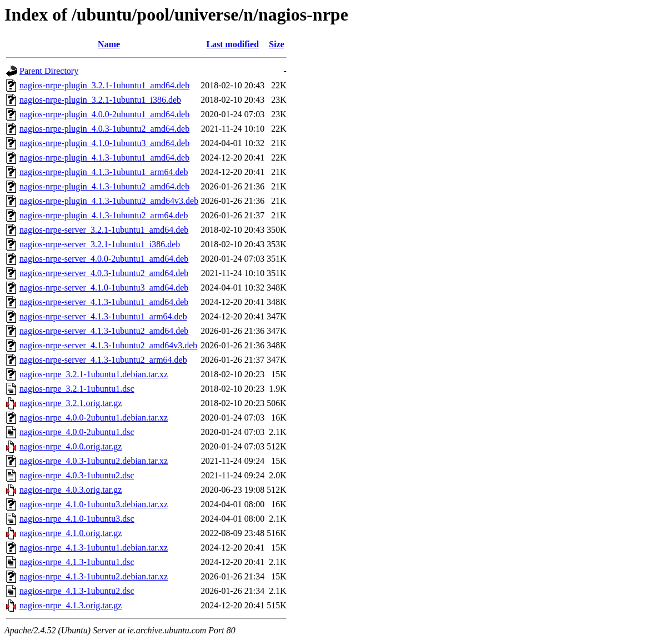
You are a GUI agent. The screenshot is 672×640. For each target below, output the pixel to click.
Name (109, 44)
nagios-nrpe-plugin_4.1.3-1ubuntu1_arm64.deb (104, 172)
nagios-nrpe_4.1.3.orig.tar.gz (71, 605)
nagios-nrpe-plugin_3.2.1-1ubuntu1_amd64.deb (104, 85)
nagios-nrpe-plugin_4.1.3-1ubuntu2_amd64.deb (104, 186)
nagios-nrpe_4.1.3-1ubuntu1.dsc (77, 562)
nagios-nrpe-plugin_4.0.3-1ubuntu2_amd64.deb (104, 129)
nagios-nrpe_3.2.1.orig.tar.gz (71, 403)
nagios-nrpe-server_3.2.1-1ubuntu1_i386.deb (100, 244)
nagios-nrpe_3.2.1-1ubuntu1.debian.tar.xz (94, 374)
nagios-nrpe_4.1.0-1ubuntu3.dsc (77, 519)
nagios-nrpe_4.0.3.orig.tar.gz (71, 490)
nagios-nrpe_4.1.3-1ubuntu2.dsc (77, 591)
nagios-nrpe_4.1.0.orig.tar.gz (71, 533)
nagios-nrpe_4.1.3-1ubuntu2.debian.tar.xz (94, 576)
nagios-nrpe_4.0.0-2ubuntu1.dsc (77, 432)
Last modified (232, 44)
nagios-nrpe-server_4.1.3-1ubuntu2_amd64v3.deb (108, 345)
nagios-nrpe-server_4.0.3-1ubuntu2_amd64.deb (104, 273)
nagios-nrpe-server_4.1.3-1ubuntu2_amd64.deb (104, 331)
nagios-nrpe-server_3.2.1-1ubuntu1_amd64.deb (104, 230)
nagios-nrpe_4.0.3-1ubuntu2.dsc (77, 475)
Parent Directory (49, 71)
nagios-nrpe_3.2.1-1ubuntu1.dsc (77, 389)
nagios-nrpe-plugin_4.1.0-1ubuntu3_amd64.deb (104, 143)
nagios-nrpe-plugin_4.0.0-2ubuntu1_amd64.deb (104, 114)
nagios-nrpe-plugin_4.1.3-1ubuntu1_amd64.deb (104, 157)
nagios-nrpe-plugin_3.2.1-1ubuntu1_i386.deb (100, 100)
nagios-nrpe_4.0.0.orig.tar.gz (71, 446)
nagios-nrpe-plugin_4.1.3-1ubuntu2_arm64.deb (104, 215)
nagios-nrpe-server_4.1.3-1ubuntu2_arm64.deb (103, 360)
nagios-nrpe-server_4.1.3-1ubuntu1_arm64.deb (103, 316)
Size (277, 44)
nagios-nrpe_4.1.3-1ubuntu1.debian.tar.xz (94, 547)
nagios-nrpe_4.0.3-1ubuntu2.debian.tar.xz (94, 461)
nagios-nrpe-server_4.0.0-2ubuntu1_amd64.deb (104, 259)
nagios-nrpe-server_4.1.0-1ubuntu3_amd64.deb (104, 287)
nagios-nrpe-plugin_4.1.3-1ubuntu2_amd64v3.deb (109, 201)
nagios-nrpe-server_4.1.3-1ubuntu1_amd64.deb (104, 302)
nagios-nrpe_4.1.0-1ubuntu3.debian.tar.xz (94, 504)
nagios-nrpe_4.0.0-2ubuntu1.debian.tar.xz (94, 417)
